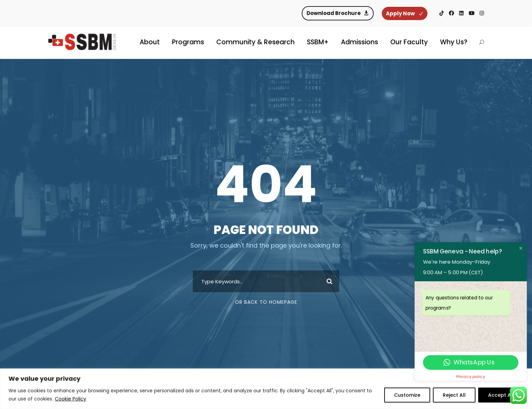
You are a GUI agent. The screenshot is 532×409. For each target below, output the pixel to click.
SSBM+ (318, 42)
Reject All (454, 395)
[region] (266, 389)
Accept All (501, 395)
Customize (407, 395)
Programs (188, 42)
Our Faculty (409, 42)
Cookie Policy (71, 399)
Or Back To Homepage (266, 302)
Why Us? (454, 42)
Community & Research (255, 42)
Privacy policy (471, 376)
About (150, 42)
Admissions (359, 42)
